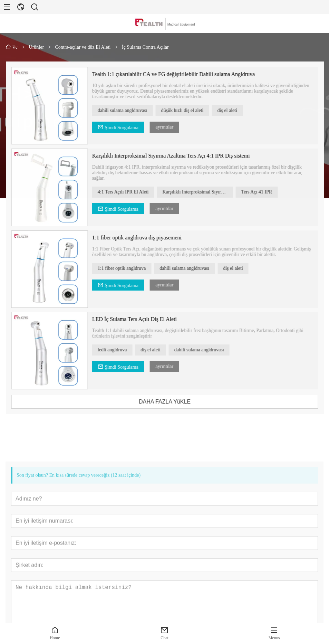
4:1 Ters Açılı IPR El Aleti (132, 192)
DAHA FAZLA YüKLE (174, 402)
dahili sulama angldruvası (132, 110)
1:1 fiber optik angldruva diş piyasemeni (146, 238)
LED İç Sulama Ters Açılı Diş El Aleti (143, 319)
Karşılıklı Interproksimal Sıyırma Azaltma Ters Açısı (207, 192)
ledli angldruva (121, 350)
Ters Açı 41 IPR (266, 192)
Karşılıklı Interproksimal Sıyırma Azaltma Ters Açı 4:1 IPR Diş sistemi (180, 156)
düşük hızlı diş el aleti (191, 110)
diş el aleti (236, 110)
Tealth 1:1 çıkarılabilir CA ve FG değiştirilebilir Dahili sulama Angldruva (182, 74)
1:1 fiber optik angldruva (131, 268)
